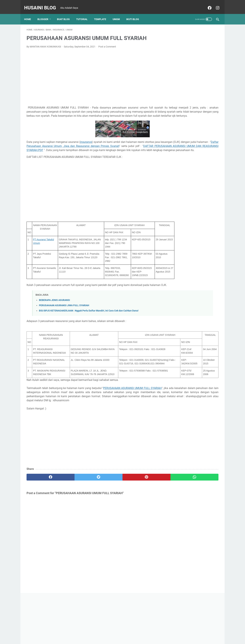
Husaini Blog (42, 4)
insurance (87, 147)
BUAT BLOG (66, 13)
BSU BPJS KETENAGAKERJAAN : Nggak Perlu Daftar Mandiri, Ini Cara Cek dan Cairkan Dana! (89, 328)
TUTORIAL (84, 13)
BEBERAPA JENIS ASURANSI (54, 317)
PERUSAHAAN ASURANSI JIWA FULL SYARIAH (64, 322)
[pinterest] (107, 516)
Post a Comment (107, 43)
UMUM (119, 13)
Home (30, 13)
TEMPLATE (103, 13)
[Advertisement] (91, 73)
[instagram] (215, 4)
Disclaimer (132, 632)
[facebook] (207, 4)
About (120, 632)
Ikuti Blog (135, 13)
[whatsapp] (139, 516)
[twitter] (75, 516)
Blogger (45, 13)
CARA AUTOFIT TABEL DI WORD (190, 248)
